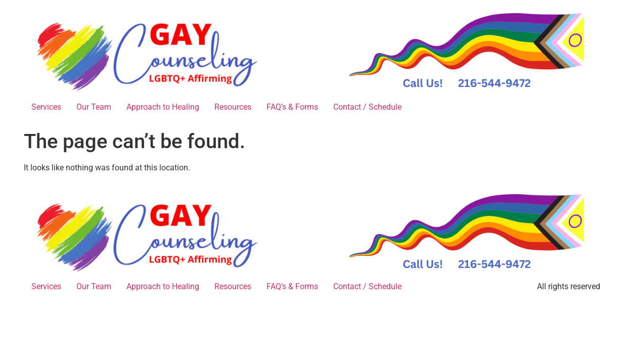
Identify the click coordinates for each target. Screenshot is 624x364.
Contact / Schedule (367, 107)
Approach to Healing (163, 107)
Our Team (94, 107)
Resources (233, 107)
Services (46, 107)
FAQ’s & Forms (292, 107)
